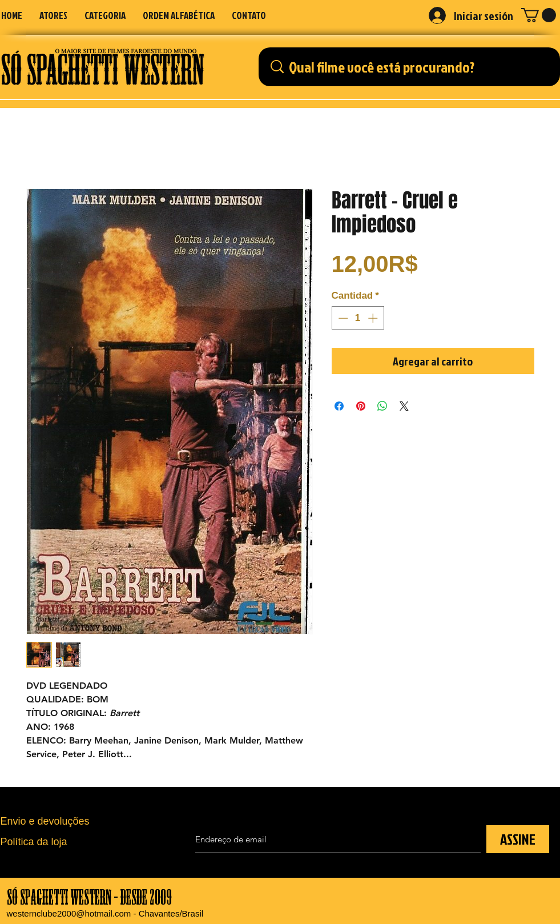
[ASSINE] (518, 839)
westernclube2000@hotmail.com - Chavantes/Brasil (105, 913)
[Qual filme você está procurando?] (412, 67)
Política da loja (34, 842)
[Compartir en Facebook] (339, 406)
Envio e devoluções (45, 821)
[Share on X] (404, 406)
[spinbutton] (358, 318)
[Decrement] (342, 318)
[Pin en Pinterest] (361, 406)
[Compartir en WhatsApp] (382, 406)
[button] (105, 15)
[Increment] (374, 318)
